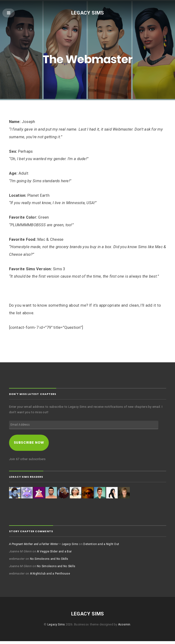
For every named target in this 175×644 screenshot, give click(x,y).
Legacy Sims (87, 13)
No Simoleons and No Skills (50, 562)
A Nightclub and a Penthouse (51, 576)
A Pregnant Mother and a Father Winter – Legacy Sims (47, 547)
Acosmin (125, 627)
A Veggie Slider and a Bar (55, 554)
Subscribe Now (31, 445)
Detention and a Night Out (109, 547)
